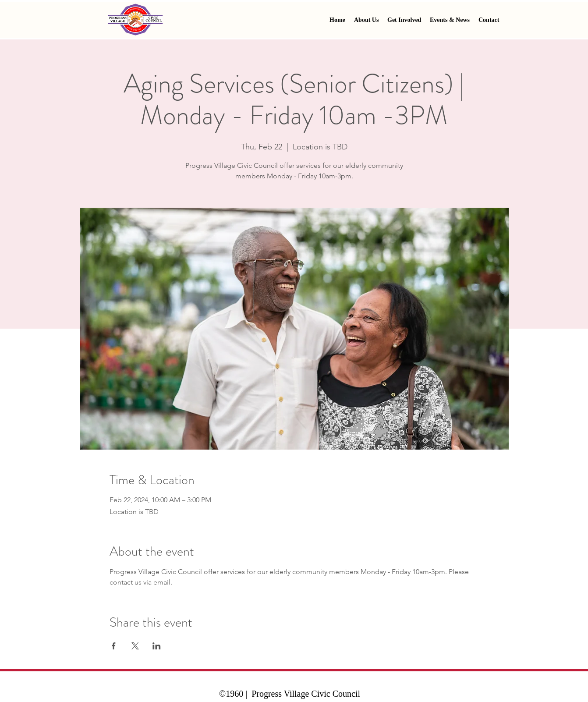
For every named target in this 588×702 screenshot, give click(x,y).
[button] (404, 20)
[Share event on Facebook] (114, 646)
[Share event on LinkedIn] (157, 646)
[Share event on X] (135, 646)
